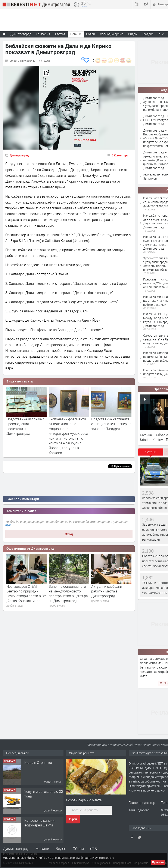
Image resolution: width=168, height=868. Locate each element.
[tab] (151, 453)
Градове (148, 34)
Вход (69, 534)
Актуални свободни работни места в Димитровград (107, 591)
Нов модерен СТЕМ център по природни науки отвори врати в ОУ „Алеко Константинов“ (26, 594)
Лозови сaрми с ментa (84, 800)
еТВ (94, 849)
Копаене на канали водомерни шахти (39, 823)
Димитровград (19, 155)
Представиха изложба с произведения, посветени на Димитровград (25, 426)
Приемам (158, 862)
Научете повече (103, 858)
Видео (61, 849)
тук (8, 525)
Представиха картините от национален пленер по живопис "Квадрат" (111, 424)
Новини (76, 34)
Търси (73, 819)
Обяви (78, 849)
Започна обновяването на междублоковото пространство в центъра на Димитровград (68, 594)
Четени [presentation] (151, 452)
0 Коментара (120, 155)
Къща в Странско (38, 762)
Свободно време (112, 34)
